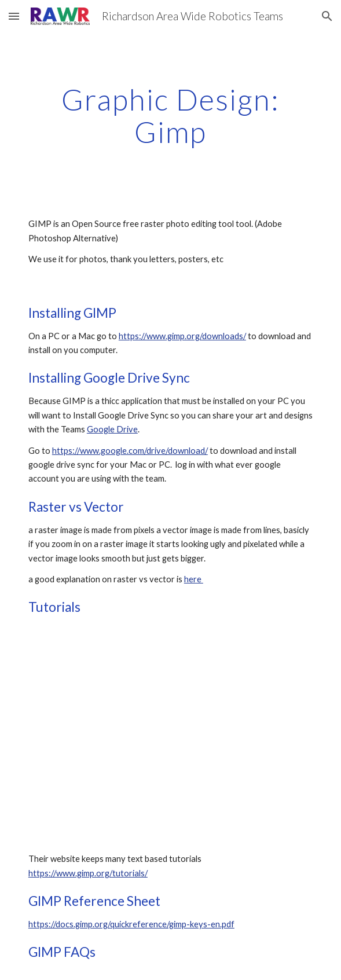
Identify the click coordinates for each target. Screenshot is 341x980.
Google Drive (112, 429)
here (194, 579)
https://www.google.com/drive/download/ (130, 451)
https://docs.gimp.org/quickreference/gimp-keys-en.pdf (131, 924)
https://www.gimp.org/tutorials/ (88, 873)
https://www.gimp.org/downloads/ (182, 336)
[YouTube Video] (170, 734)
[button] (14, 16)
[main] (170, 115)
